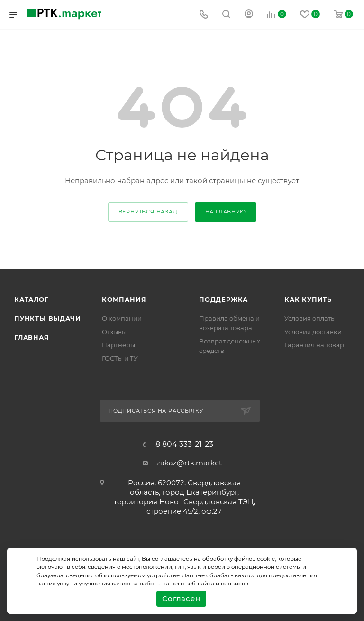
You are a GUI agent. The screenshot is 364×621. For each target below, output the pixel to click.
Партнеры (118, 345)
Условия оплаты (310, 318)
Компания (124, 299)
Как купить (308, 299)
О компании (122, 318)
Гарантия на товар (314, 345)
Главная (32, 337)
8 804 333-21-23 (184, 445)
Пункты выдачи (47, 318)
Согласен (181, 598)
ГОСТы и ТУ (120, 358)
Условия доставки (313, 332)
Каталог (32, 299)
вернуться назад (148, 212)
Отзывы (114, 332)
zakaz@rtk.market (189, 463)
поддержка (223, 299)
